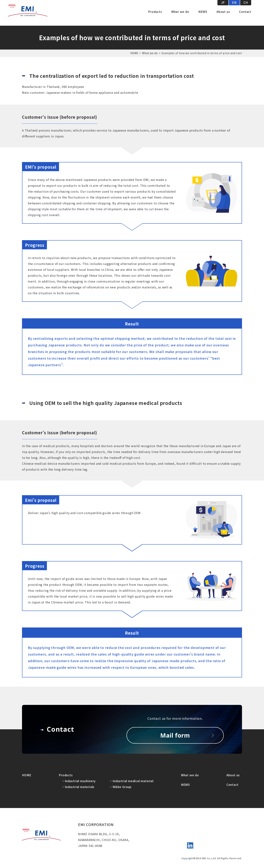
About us (223, 17)
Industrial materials (80, 787)
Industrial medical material (133, 781)
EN (234, 7)
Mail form (175, 735)
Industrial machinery (80, 781)
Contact (245, 17)
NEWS (203, 17)
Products (155, 17)
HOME (134, 53)
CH (246, 7)
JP (223, 7)
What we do (180, 17)
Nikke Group (122, 787)
